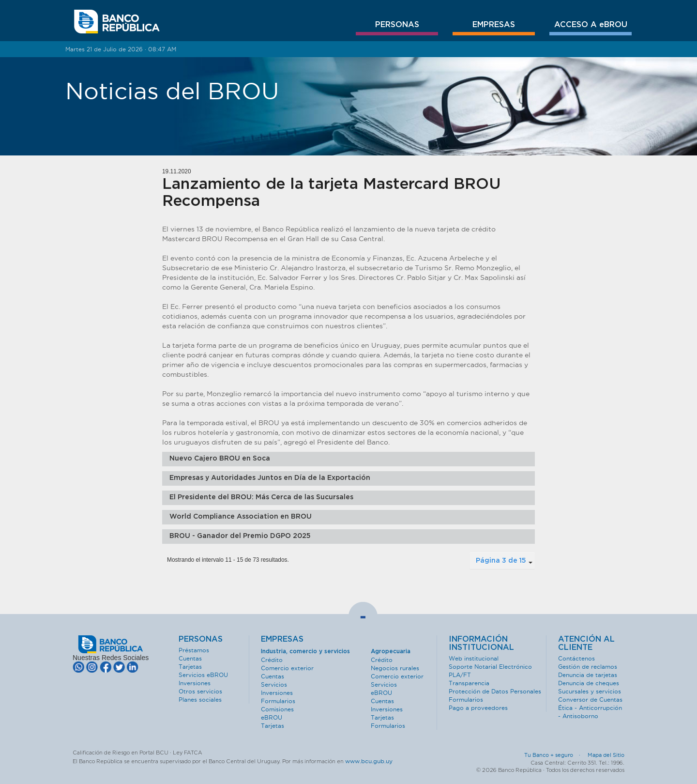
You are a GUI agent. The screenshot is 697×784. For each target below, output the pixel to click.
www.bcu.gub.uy (369, 761)
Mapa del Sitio (606, 755)
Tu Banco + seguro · (555, 755)
